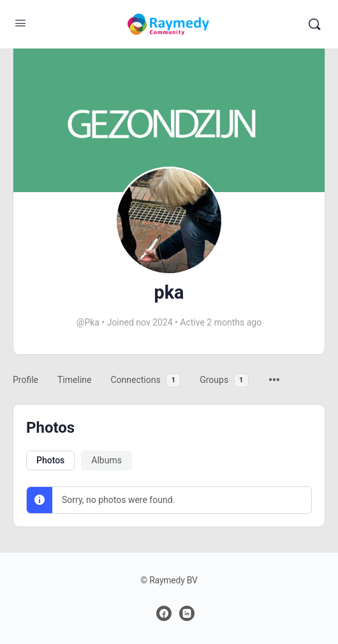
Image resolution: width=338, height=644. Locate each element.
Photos (50, 460)
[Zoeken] (314, 24)
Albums (107, 460)
